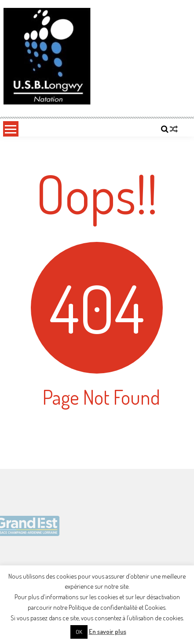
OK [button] (79, 632)
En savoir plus (108, 631)
